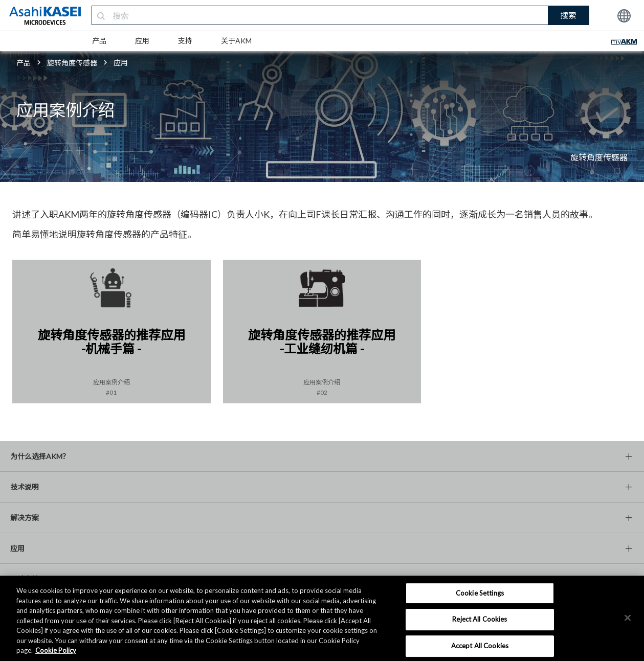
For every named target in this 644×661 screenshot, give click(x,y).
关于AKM (236, 41)
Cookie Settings (480, 593)
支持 (185, 41)
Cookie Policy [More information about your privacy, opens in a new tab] (56, 650)
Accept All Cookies (480, 646)
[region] (322, 618)
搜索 (568, 15)
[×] (628, 618)
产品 (99, 41)
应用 (142, 41)
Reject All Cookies (480, 619)
